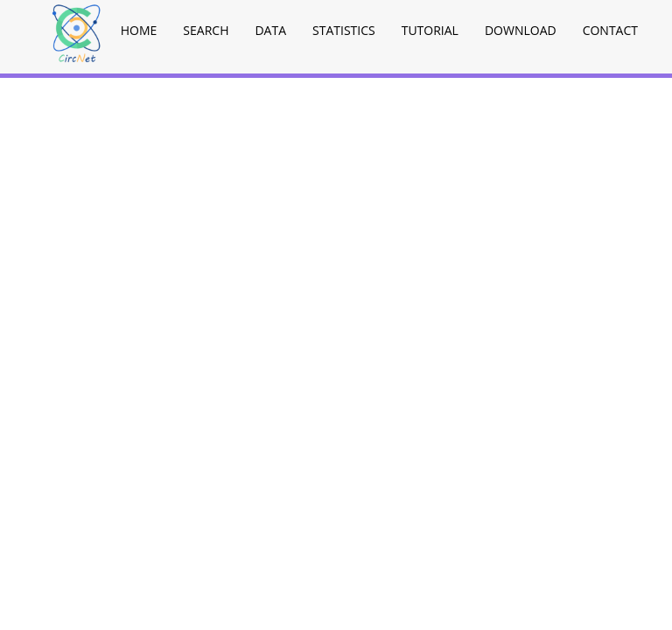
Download (521, 30)
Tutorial (430, 30)
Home (139, 30)
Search (206, 30)
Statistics (344, 30)
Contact (610, 30)
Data (270, 30)
